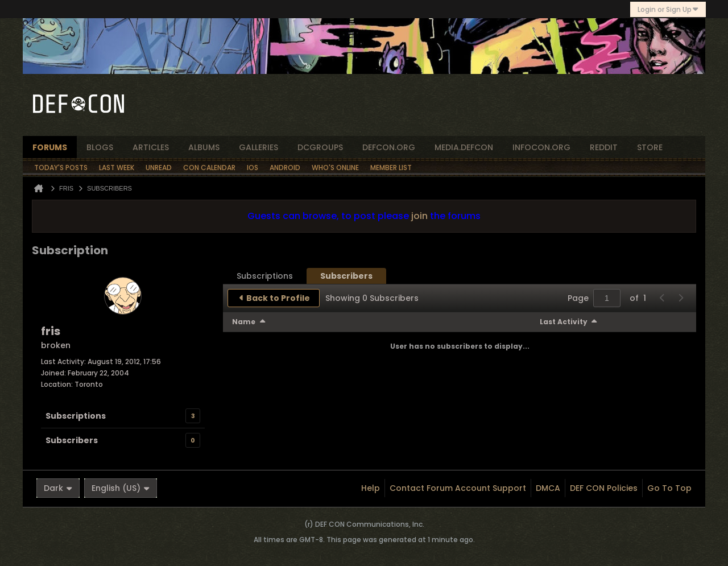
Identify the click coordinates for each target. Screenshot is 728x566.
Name (244, 322)
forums (50, 147)
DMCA (548, 488)
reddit (604, 147)
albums (204, 147)
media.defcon (464, 147)
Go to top (669, 488)
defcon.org (389, 147)
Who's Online (335, 168)
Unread (159, 168)
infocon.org (541, 147)
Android (285, 168)
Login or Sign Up (668, 9)
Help (371, 488)
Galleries (258, 147)
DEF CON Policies (604, 488)
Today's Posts (61, 168)
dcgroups (320, 147)
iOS (253, 168)
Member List (391, 168)
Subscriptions (76, 416)
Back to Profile (278, 298)
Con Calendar (209, 168)
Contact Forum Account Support (458, 488)
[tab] (265, 276)
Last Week (117, 168)
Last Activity (564, 322)
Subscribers (72, 440)
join (419, 216)
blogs (100, 147)
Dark (58, 488)
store (650, 147)
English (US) (121, 488)
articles (151, 147)
